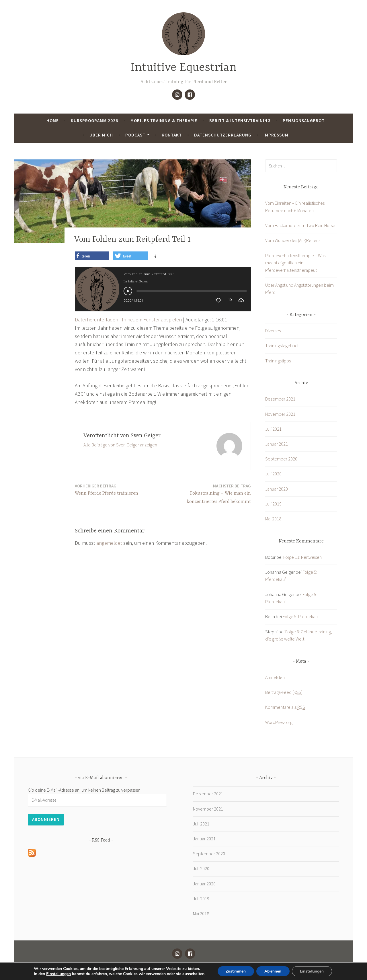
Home (53, 121)
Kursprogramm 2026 (94, 121)
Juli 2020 (273, 474)
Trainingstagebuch (282, 345)
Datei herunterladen (96, 320)
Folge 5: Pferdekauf (301, 616)
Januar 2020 (277, 489)
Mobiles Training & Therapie (164, 121)
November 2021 (280, 414)
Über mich (101, 135)
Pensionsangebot (304, 121)
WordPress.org (279, 722)
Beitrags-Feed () (284, 692)
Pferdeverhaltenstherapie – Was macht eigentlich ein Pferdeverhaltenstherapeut (295, 263)
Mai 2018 (273, 519)
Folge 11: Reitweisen (302, 557)
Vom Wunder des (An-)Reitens (293, 240)
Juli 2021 (273, 429)
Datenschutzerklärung (223, 135)
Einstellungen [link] (56, 974)
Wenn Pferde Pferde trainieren (107, 489)
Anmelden (275, 677)
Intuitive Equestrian (184, 68)
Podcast (135, 135)
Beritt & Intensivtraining (240, 121)
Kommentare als (285, 707)
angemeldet (109, 543)
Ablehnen (273, 971)
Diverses (273, 331)
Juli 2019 (273, 504)
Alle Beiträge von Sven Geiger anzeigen (120, 445)
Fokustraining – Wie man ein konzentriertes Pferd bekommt (209, 493)
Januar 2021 (277, 444)
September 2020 (281, 459)
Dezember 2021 (280, 399)
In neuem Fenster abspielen (152, 320)
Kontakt (172, 135)
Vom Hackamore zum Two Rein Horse (300, 225)
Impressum (276, 135)
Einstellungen (313, 971)
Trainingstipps (278, 361)
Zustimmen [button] (234, 971)
